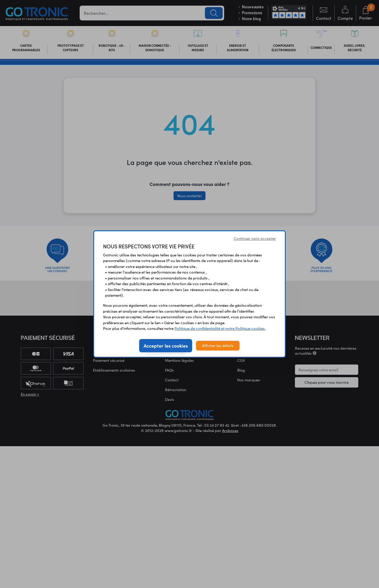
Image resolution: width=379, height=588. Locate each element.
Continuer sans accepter (255, 238)
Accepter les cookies (166, 346)
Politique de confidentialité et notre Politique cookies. (220, 328)
